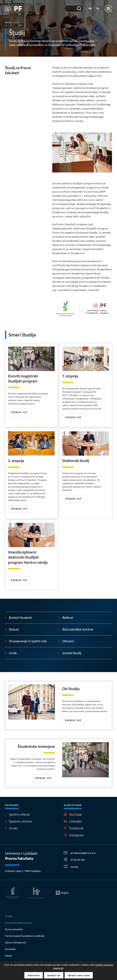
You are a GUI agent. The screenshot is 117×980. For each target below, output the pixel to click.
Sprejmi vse (54, 976)
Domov (8, 23)
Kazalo (8, 956)
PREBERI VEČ (19, 413)
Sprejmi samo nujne (79, 976)
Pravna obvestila (14, 930)
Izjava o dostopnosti (16, 943)
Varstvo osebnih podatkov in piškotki (25, 936)
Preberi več (74, 418)
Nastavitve (34, 976)
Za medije (10, 949)
